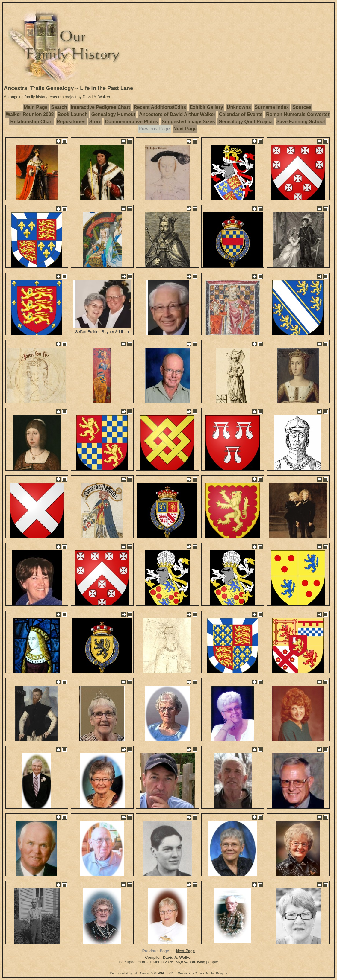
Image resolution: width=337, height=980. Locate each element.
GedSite (160, 973)
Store (95, 122)
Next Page (185, 129)
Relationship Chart (31, 122)
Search (59, 107)
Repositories (71, 122)
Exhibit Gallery (206, 107)
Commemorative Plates (132, 122)
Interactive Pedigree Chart (100, 107)
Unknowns (239, 107)
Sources (302, 107)
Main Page (35, 107)
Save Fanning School (301, 122)
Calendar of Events (241, 114)
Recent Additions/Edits (160, 107)
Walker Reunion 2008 (30, 114)
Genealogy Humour (114, 114)
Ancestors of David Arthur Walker (177, 114)
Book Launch (73, 114)
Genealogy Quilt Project (245, 122)
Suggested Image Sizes (188, 122)
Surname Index (272, 107)
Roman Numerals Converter (298, 114)
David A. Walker (177, 957)
